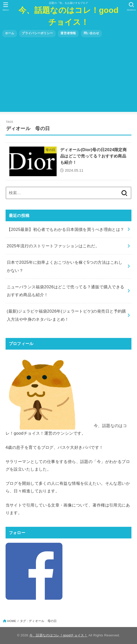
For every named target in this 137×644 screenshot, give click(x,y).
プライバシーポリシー (37, 33)
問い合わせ (91, 33)
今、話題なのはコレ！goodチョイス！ (68, 16)
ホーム (10, 33)
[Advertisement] (68, 76)
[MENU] (6, 7)
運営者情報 (68, 33)
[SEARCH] (131, 7)
